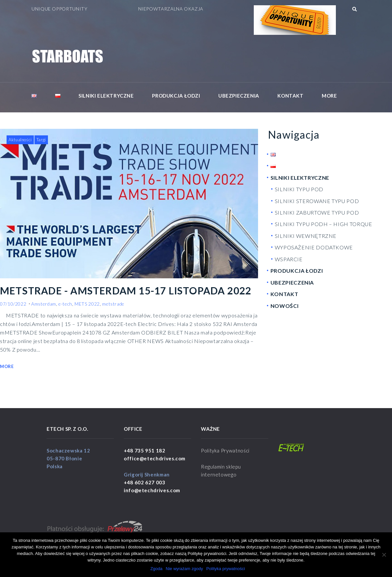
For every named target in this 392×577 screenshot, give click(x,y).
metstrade (113, 304)
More (329, 96)
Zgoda (156, 569)
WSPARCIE (289, 259)
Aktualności (20, 140)
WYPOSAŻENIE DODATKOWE (314, 247)
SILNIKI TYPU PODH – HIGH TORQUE (324, 224)
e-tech (65, 304)
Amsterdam (44, 304)
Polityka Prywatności (225, 450)
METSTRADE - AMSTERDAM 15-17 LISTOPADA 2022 (126, 291)
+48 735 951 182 (145, 450)
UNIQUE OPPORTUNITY (60, 9)
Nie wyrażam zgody (184, 569)
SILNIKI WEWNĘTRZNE (306, 236)
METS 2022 (87, 304)
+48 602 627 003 (145, 482)
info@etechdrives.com (152, 490)
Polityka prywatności (226, 569)
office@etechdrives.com (155, 458)
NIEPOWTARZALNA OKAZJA (171, 9)
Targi (41, 140)
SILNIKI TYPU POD (299, 189)
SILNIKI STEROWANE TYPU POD (317, 201)
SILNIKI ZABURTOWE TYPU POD (317, 212)
